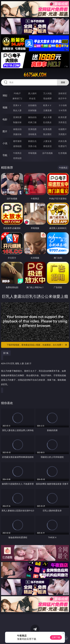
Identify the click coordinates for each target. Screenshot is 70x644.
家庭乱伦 (32, 141)
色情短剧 (17, 158)
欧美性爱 (63, 117)
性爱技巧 (63, 146)
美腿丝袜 (17, 134)
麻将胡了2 (17, 98)
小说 (5, 143)
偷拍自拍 (32, 117)
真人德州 (32, 93)
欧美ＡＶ (47, 105)
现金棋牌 (47, 98)
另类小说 (32, 146)
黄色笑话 (47, 146)
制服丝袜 (17, 122)
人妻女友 (47, 141)
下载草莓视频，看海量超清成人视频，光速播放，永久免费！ (37, 345)
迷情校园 (17, 146)
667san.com (35, 75)
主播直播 (47, 110)
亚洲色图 (32, 129)
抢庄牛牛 (63, 98)
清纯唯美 (32, 134)
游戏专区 (63, 93)
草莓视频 (32, 153)
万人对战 (47, 93)
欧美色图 (47, 129)
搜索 (63, 82)
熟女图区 (47, 134)
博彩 (5, 95)
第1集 (6, 353)
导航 (5, 155)
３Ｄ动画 (63, 105)
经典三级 (32, 122)
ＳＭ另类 (63, 110)
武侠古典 (63, 141)
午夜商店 (17, 153)
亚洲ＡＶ (17, 105)
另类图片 (63, 134)
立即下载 (56, 637)
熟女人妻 (17, 110)
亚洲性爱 (17, 117)
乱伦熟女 (47, 122)
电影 (5, 119)
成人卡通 (47, 117)
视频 (5, 107)
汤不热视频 (47, 153)
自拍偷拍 (32, 105)
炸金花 (32, 98)
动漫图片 (63, 129)
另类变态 (63, 122)
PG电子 (17, 93)
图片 (5, 131)
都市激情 (17, 141)
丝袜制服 (32, 110)
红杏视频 (63, 153)
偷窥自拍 (17, 129)
